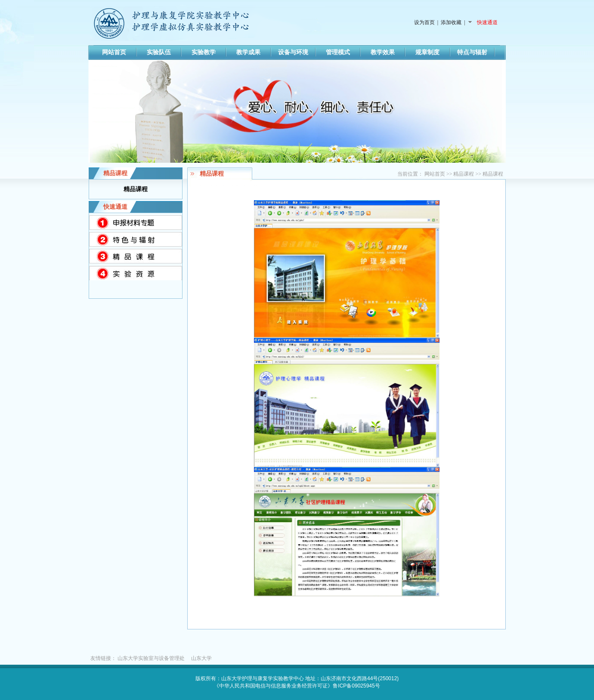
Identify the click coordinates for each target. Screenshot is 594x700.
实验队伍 (159, 52)
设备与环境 (293, 52)
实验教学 (204, 52)
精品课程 (464, 174)
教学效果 (383, 52)
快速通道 (487, 22)
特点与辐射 (472, 52)
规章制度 (427, 52)
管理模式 (338, 52)
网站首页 (114, 52)
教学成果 (248, 52)
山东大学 (201, 658)
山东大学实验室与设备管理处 (151, 658)
